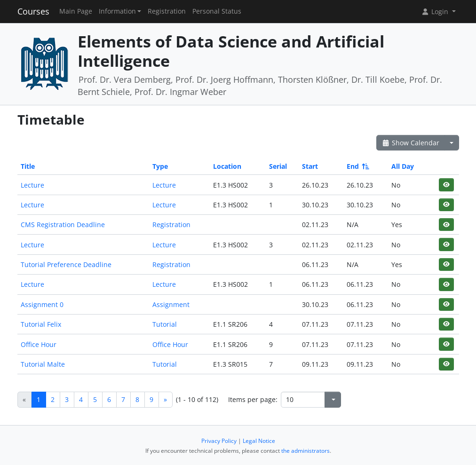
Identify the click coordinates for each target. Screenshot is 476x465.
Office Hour (39, 344)
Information (117, 11)
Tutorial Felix (41, 324)
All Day (403, 166)
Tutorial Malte (43, 364)
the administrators (305, 451)
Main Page (76, 11)
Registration (167, 11)
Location (227, 166)
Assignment (171, 304)
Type (160, 166)
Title (28, 166)
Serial (278, 166)
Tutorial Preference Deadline (66, 264)
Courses (33, 11)
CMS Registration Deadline (63, 225)
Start (310, 166)
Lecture (32, 185)
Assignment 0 (42, 304)
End (357, 166)
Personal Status (217, 11)
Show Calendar (411, 143)
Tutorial (165, 324)
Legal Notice (259, 441)
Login (436, 12)
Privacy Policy (219, 441)
